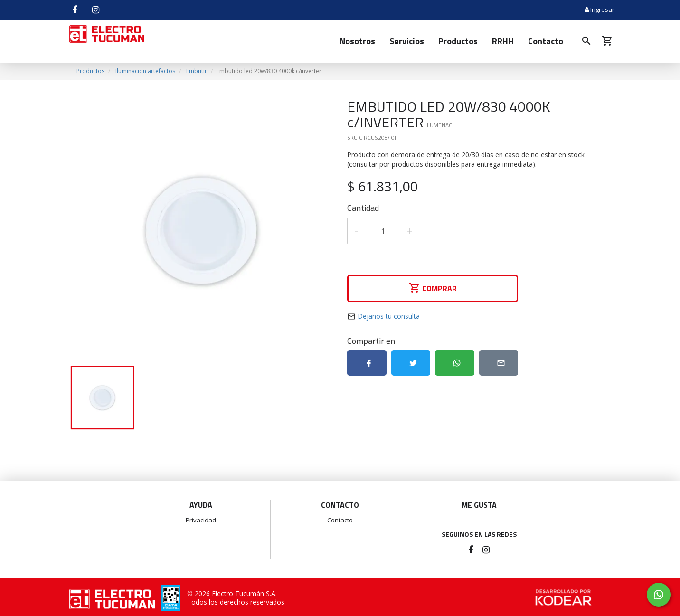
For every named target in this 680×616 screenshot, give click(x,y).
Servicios (407, 41)
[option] (201, 231)
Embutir (197, 71)
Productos (458, 41)
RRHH (503, 41)
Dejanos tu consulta (389, 316)
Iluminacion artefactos (145, 71)
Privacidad (201, 520)
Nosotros (357, 41)
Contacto (546, 41)
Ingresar (600, 9)
